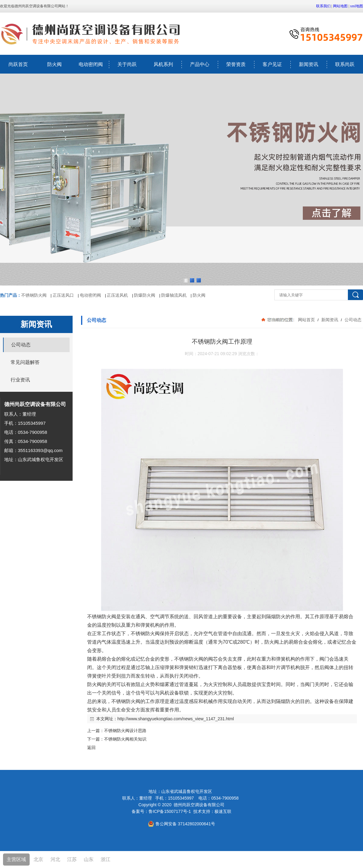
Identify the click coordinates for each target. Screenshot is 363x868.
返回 (91, 748)
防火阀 (54, 64)
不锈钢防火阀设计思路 (125, 731)
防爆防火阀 (145, 295)
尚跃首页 (18, 64)
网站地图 (340, 6)
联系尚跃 (345, 64)
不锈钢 (94, 617)
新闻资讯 (309, 64)
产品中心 (200, 64)
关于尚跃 (127, 64)
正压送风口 (63, 295)
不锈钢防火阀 (34, 295)
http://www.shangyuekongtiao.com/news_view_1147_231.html (176, 719)
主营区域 (16, 859)
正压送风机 (117, 295)
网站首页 (306, 320)
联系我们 (323, 6)
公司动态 (352, 320)
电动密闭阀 (91, 64)
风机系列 (163, 64)
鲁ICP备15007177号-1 (170, 811)
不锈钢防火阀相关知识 (125, 739)
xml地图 (356, 6)
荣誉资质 (236, 64)
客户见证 (272, 64)
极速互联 (223, 811)
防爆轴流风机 (174, 295)
